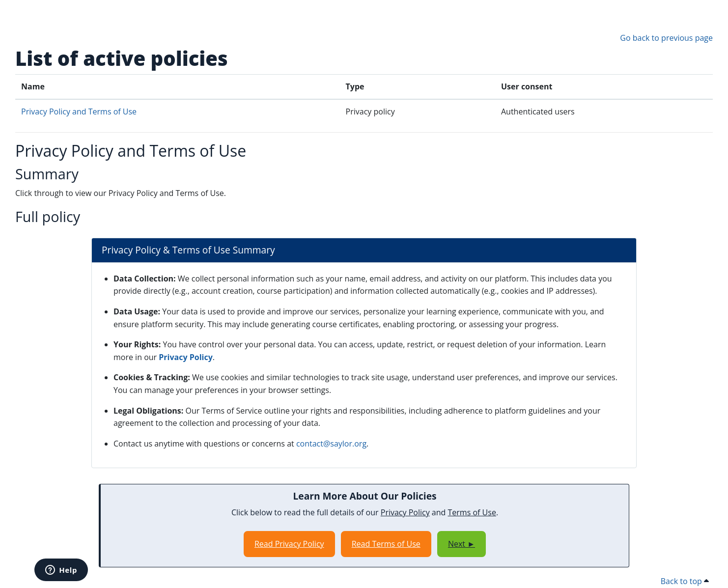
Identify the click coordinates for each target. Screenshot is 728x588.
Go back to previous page (666, 38)
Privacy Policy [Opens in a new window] (186, 357)
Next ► (462, 544)
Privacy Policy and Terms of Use (79, 112)
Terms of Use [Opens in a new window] (472, 512)
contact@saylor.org (331, 444)
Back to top (685, 581)
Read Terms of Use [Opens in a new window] (386, 544)
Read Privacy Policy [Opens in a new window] (289, 544)
